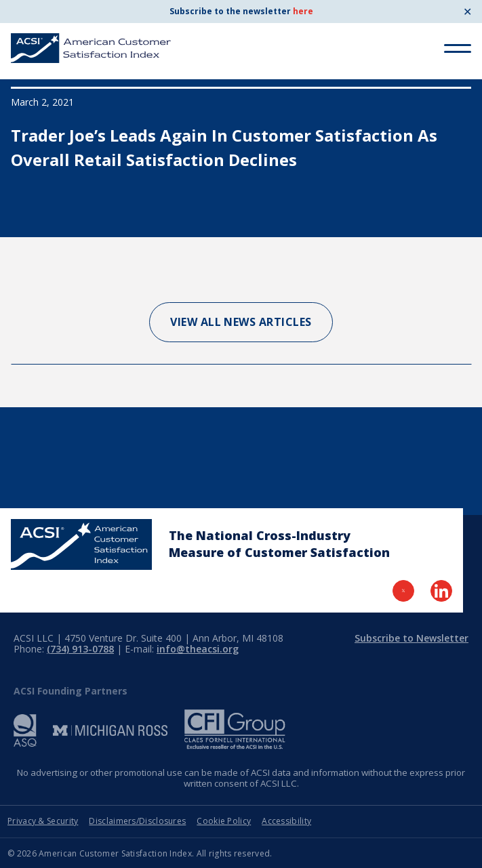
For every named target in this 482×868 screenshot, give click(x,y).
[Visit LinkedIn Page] (441, 591)
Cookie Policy (224, 821)
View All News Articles (241, 322)
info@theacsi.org (198, 649)
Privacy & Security (43, 821)
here (303, 11)
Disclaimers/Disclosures (137, 821)
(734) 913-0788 (80, 649)
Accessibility (286, 821)
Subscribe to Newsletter (411, 638)
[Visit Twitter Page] (403, 591)
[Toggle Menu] (458, 48)
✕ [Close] (467, 12)
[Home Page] (81, 544)
